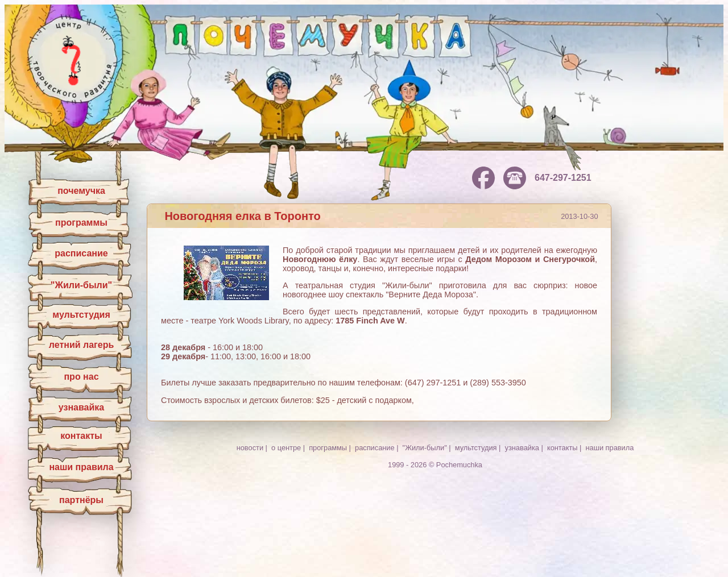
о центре (286, 448)
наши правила (81, 467)
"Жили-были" (81, 285)
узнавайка (81, 407)
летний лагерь (82, 345)
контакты (81, 436)
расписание (81, 253)
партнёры (81, 500)
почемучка (81, 191)
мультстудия (81, 315)
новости (250, 448)
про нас (81, 377)
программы (81, 223)
